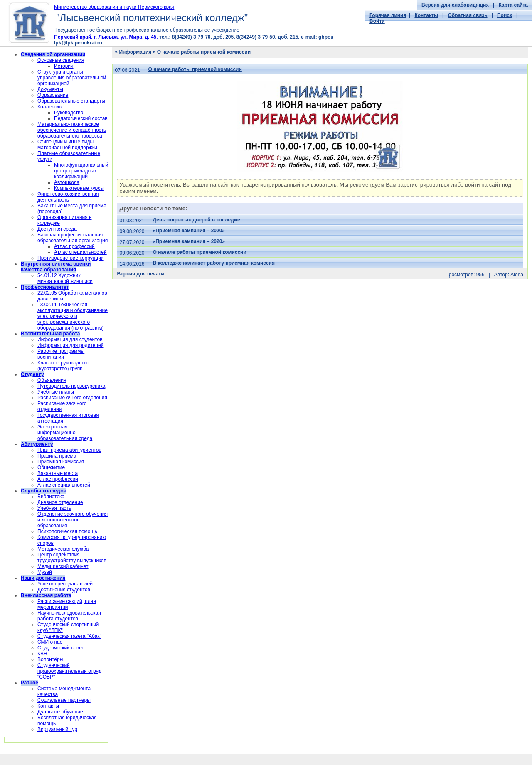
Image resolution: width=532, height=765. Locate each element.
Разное (30, 683)
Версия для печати (140, 274)
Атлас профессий (74, 246)
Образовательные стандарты (71, 101)
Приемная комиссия (61, 462)
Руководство (69, 113)
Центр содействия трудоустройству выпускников (72, 558)
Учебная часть (54, 508)
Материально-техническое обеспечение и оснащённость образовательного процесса (72, 130)
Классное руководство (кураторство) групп (63, 366)
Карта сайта (513, 5)
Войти (377, 21)
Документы (50, 89)
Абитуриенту (37, 444)
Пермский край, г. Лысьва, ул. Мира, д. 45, (106, 37)
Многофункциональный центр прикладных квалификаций (81, 171)
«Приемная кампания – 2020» (189, 231)
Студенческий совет (61, 648)
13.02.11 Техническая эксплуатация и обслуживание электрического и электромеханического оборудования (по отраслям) (73, 316)
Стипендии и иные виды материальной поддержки (67, 145)
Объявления (52, 380)
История (64, 66)
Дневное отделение (60, 502)
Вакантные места (58, 473)
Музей (45, 572)
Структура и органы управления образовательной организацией (72, 78)
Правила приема (57, 456)
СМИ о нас (50, 642)
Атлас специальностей (80, 252)
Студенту (32, 374)
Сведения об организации (53, 54)
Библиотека (51, 497)
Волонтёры (50, 659)
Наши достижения (43, 578)
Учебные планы (56, 392)
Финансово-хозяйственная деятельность (68, 197)
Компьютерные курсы (79, 188)
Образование (53, 95)
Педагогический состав (81, 118)
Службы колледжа (44, 491)
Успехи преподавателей (65, 584)
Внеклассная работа (46, 595)
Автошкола (67, 182)
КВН (42, 654)
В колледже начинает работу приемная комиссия (214, 263)
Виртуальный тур (57, 729)
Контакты (426, 15)
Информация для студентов (70, 339)
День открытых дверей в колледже (197, 220)
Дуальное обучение (60, 712)
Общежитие (51, 467)
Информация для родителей (70, 345)
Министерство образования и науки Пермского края (114, 7)
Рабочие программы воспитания (61, 354)
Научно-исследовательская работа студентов (69, 616)
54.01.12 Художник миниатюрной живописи (65, 278)
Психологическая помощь (67, 531)
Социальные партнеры (64, 700)
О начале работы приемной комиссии (195, 69)
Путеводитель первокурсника (71, 386)
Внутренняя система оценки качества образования (56, 267)
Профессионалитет (45, 287)
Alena (517, 275)
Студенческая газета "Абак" (69, 636)
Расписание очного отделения (72, 398)
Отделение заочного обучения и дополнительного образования (73, 520)
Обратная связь (467, 15)
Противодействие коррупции (71, 258)
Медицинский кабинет (63, 566)
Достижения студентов (64, 590)
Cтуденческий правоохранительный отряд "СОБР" (69, 671)
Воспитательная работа (50, 334)
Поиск (505, 15)
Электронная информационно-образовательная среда (65, 433)
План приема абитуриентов (69, 450)
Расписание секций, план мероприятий (67, 604)
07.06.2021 (127, 70)
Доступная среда (57, 229)
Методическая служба (63, 549)
